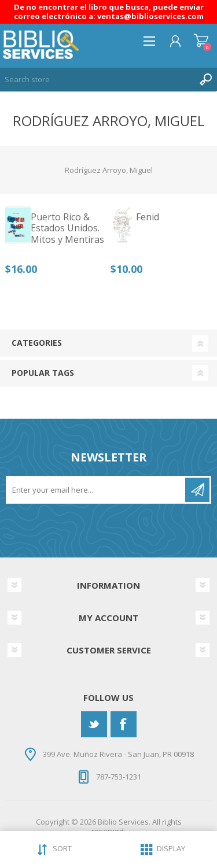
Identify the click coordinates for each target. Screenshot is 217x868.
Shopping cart (201, 41)
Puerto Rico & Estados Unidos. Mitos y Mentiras (67, 228)
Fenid (148, 217)
